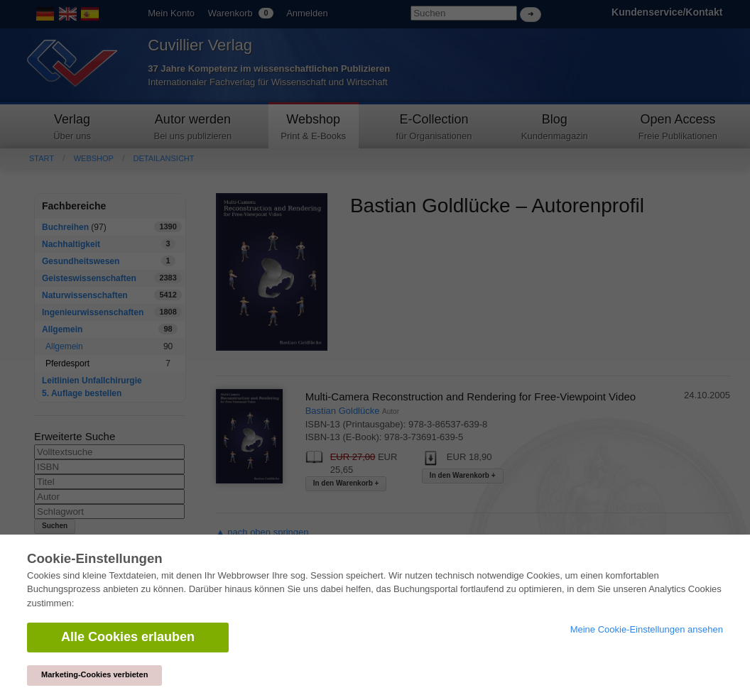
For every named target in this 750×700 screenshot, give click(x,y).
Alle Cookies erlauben (128, 637)
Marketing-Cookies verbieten (94, 674)
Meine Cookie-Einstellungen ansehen (647, 629)
